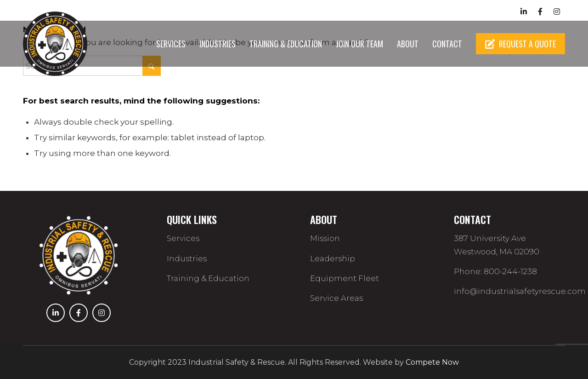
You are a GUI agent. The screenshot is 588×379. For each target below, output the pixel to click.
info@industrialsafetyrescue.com (520, 291)
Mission (325, 238)
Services (183, 238)
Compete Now (432, 362)
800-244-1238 (480, 11)
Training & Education (208, 278)
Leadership (333, 258)
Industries (187, 258)
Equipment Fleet (345, 278)
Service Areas (336, 298)
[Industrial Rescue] (57, 44)
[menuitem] (171, 44)
